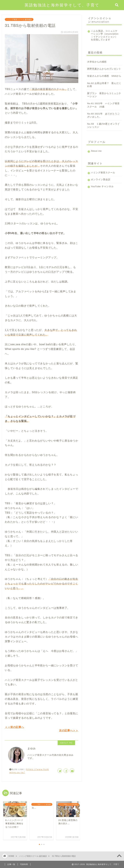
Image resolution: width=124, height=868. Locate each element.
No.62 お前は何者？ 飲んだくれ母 (104, 88)
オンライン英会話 (101, 182)
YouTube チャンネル (102, 189)
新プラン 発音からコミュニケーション (104, 98)
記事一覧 (11, 864)
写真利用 (24, 864)
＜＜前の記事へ (14, 727)
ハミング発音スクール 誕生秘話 (19, 19)
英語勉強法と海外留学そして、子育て (62, 5)
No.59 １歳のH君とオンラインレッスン (103, 128)
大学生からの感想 (97, 65)
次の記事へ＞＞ (69, 730)
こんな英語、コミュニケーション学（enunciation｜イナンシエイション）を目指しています (103, 37)
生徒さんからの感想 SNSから (104, 79)
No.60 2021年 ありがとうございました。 (103, 118)
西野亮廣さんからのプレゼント (104, 72)
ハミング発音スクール (103, 176)
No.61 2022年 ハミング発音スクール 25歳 (103, 108)
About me (96, 154)
